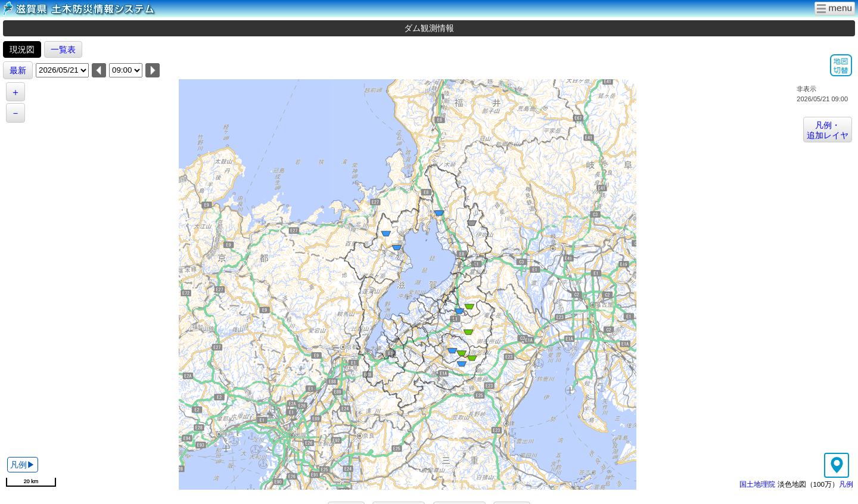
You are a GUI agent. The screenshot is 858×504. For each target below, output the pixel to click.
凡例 (846, 484)
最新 (18, 70)
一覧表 (63, 49)
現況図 (22, 49)
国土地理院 (757, 484)
